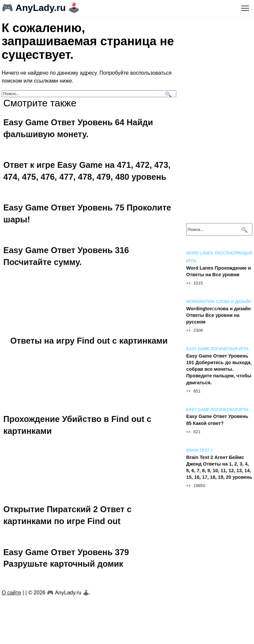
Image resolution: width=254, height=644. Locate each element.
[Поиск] (168, 94)
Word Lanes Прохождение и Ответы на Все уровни (219, 271)
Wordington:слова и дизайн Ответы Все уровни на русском (218, 315)
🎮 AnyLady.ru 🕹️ (41, 8)
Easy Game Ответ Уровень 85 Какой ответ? (217, 420)
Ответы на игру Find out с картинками (89, 344)
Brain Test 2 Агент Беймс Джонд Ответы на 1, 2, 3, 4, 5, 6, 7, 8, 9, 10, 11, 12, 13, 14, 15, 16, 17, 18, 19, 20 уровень (219, 467)
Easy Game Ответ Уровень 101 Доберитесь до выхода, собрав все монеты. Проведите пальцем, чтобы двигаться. (219, 369)
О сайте (11, 600)
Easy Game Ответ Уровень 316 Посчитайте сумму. (67, 259)
